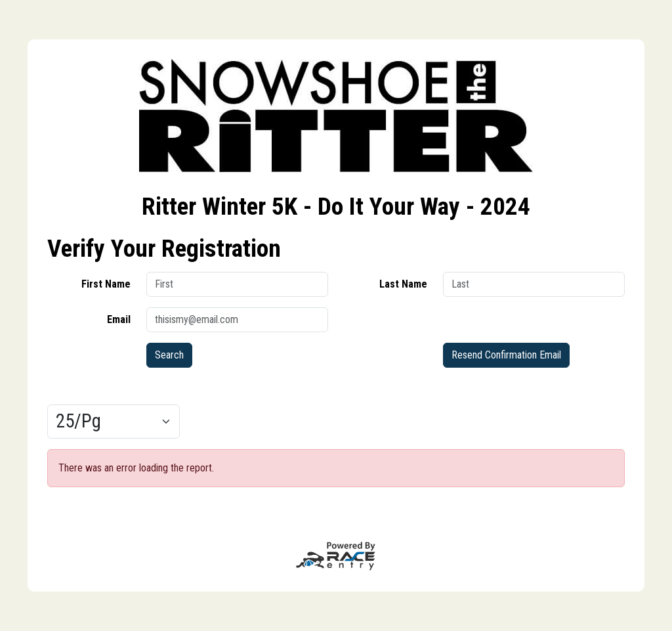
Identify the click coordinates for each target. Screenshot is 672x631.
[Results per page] (114, 422)
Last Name (403, 284)
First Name (106, 284)
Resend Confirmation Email (506, 355)
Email (119, 319)
